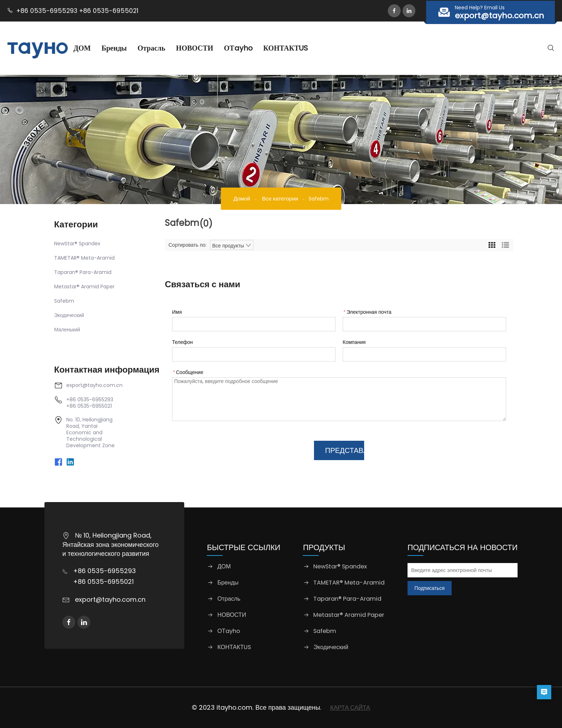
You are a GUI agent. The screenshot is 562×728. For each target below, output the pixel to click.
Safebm (64, 301)
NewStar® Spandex (77, 244)
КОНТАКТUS (301, 48)
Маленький (67, 330)
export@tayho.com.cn (94, 385)
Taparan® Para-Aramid (83, 272)
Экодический (69, 315)
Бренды (129, 48)
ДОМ (97, 48)
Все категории (281, 198)
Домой (240, 198)
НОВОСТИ (210, 48)
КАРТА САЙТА (350, 707)
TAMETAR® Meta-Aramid (84, 258)
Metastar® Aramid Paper (84, 287)
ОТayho (253, 48)
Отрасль (166, 48)
